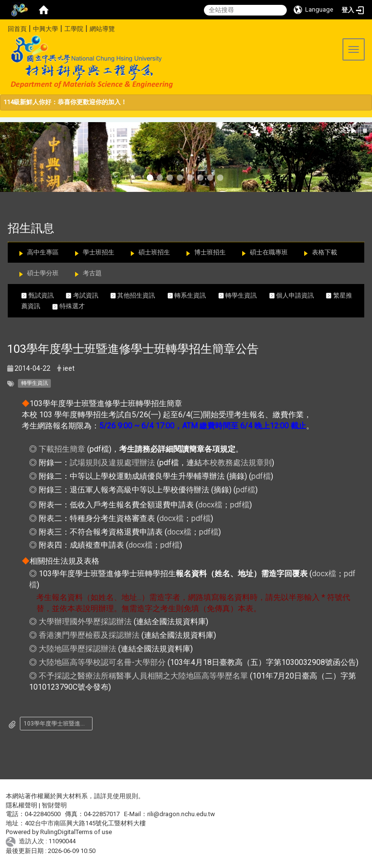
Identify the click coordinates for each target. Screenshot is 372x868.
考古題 (92, 273)
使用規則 (125, 796)
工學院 (74, 29)
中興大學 (46, 29)
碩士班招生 (154, 252)
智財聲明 (54, 805)
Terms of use (94, 832)
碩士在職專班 (269, 252)
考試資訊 (88, 295)
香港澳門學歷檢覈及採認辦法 (89, 635)
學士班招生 (99, 252)
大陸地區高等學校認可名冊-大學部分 (102, 662)
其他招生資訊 (139, 295)
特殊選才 (69, 306)
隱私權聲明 (22, 805)
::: (4, 27)
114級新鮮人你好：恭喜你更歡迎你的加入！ (65, 102)
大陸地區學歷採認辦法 (77, 649)
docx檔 (210, 505)
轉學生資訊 (244, 295)
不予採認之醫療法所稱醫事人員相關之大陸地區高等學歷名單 (143, 676)
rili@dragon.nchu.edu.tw (181, 814)
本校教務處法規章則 (237, 463)
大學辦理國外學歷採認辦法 (85, 622)
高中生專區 (43, 252)
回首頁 (17, 29)
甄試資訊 (44, 295)
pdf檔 (261, 476)
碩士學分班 (43, 273)
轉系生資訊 (193, 295)
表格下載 (325, 252)
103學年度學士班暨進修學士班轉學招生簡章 (58, 724)
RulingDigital (58, 832)
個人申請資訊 (298, 295)
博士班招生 (210, 252)
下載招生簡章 (62, 449)
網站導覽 (102, 29)
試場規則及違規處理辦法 (112, 463)
